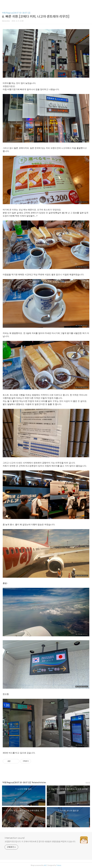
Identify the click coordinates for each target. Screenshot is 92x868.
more (88, 782)
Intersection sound (15, 838)
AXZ (45, 865)
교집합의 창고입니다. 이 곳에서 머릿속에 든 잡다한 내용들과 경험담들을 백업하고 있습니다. (40, 842)
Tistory (59, 865)
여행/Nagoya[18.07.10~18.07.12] (16, 13)
